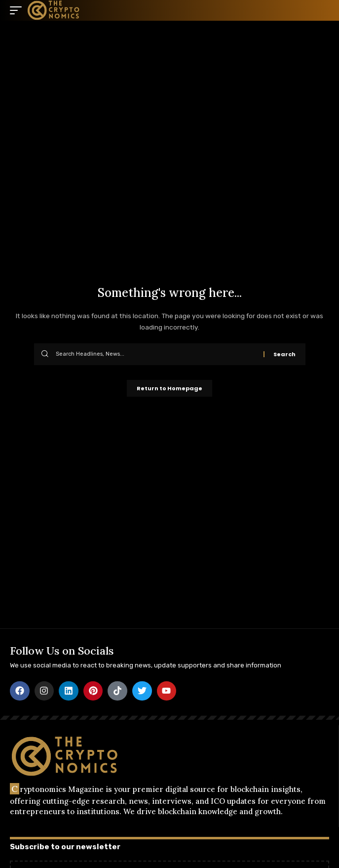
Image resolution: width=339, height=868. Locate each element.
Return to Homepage (169, 388)
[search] (322, 10)
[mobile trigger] (18, 10)
